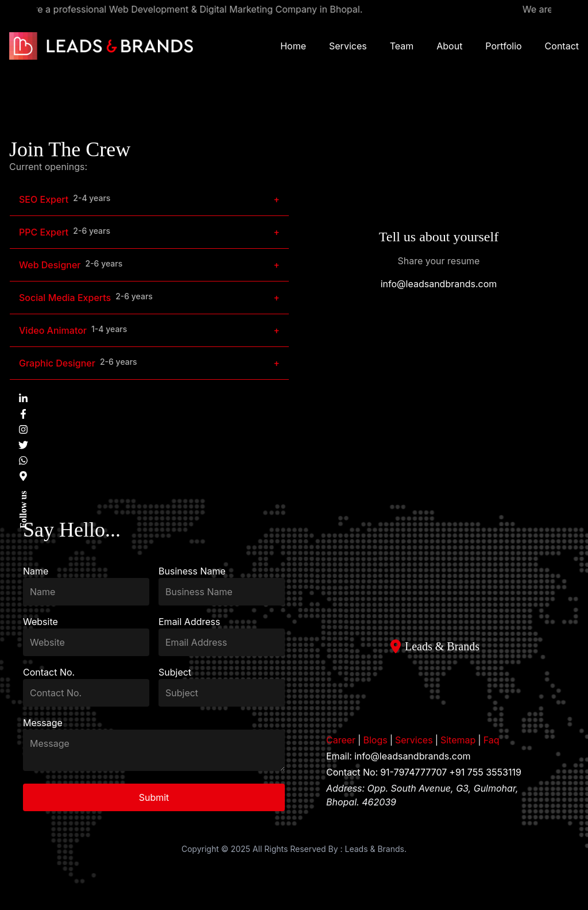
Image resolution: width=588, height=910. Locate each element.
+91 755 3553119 (485, 772)
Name (36, 571)
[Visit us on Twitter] (23, 445)
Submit (154, 797)
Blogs (375, 740)
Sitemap (458, 740)
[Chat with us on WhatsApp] (23, 460)
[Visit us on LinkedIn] (23, 398)
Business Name (192, 571)
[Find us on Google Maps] (23, 476)
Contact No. (49, 672)
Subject (175, 672)
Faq (492, 740)
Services (348, 46)
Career (341, 740)
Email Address (189, 622)
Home (293, 46)
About (449, 46)
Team (402, 46)
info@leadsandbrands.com (439, 284)
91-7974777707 (413, 772)
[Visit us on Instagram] (23, 429)
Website (40, 622)
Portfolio (503, 46)
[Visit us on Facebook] (23, 414)
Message (43, 723)
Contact (562, 46)
